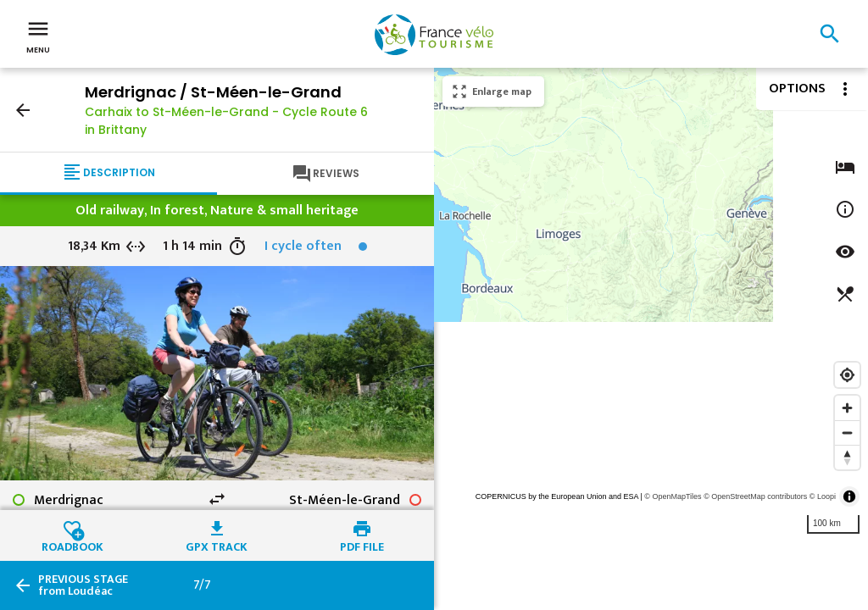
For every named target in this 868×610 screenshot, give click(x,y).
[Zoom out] (847, 433)
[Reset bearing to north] (847, 457)
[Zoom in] (847, 408)
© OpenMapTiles (673, 496)
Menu (38, 36)
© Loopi (823, 496)
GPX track (217, 545)
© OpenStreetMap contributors (755, 496)
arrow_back (23, 110)
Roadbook (72, 545)
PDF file (362, 545)
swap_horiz (217, 499)
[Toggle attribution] (849, 496)
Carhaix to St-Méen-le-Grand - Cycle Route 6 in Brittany (226, 121)
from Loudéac (83, 585)
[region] (651, 339)
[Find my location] (847, 375)
